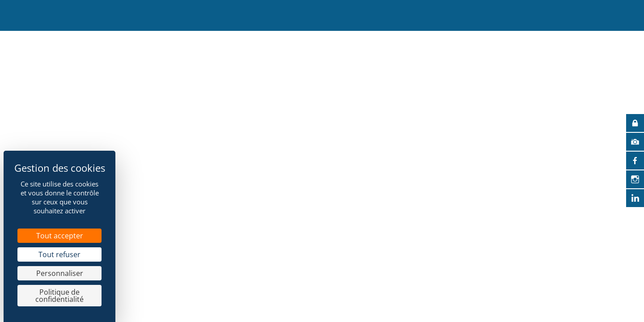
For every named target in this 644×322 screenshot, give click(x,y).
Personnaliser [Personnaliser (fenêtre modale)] (60, 273)
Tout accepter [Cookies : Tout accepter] (60, 236)
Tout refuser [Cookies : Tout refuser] (59, 254)
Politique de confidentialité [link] (59, 296)
